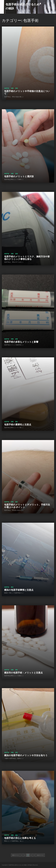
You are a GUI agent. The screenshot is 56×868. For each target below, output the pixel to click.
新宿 (17, 88)
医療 (12, 88)
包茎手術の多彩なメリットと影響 (21, 342)
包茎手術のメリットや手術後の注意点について (27, 92)
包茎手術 (7, 88)
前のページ (16, 855)
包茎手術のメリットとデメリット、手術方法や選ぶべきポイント (27, 506)
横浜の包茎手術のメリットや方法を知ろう (26, 755)
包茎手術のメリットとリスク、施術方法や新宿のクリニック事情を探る (27, 258)
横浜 (17, 422)
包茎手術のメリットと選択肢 (19, 176)
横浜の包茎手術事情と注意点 (19, 590)
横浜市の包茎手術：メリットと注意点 (23, 673)
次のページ (40, 855)
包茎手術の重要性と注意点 (18, 424)
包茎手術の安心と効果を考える (20, 838)
